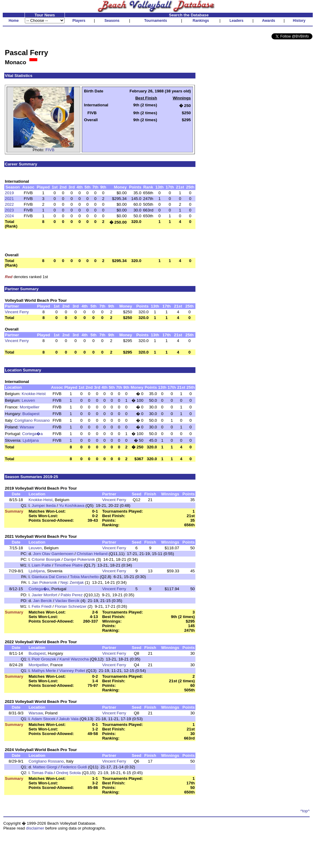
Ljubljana (31, 440)
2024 (9, 216)
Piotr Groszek (44, 659)
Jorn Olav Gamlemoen (53, 554)
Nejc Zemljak (72, 582)
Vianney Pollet (72, 671)
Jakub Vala (69, 719)
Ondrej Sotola (68, 773)
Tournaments (156, 21)
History (299, 21)
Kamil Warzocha (74, 659)
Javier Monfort (45, 595)
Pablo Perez (72, 595)
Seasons (112, 21)
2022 (9, 204)
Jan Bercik (42, 601)
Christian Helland (92, 554)
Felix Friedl (42, 606)
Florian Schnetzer (71, 606)
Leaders (236, 21)
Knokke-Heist (34, 394)
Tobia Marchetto (84, 577)
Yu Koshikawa (72, 506)
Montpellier (30, 407)
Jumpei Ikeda (44, 506)
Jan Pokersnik (45, 582)
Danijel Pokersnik (79, 559)
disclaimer (35, 828)
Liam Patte (42, 565)
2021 (9, 199)
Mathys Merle (44, 671)
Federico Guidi (74, 767)
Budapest (31, 414)
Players (79, 21)
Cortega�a (32, 434)
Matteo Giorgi (45, 767)
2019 (9, 193)
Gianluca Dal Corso (49, 577)
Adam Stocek (43, 719)
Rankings (201, 21)
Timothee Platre (68, 565)
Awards (269, 21)
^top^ (305, 811)
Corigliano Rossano (32, 420)
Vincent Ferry (17, 312)
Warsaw (27, 427)
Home (13, 21)
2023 (9, 210)
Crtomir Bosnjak (46, 559)
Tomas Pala (42, 773)
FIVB (50, 150)
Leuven (28, 400)
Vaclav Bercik (67, 601)
